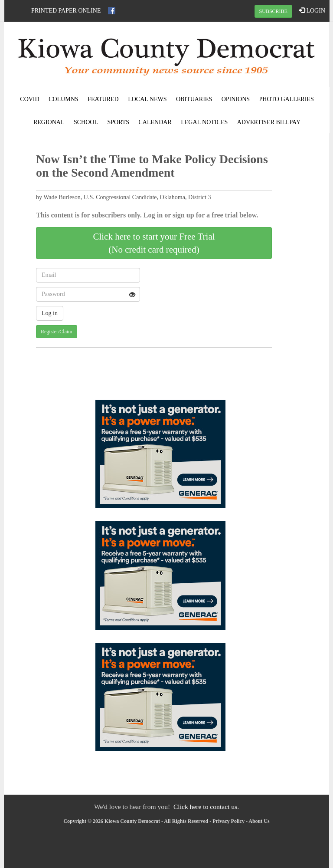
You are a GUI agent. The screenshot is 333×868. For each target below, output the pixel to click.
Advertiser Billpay (269, 122)
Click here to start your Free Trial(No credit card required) (154, 243)
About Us (259, 821)
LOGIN (312, 10)
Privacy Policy (229, 821)
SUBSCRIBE (273, 11)
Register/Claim (57, 332)
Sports (119, 122)
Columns (63, 99)
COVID (29, 99)
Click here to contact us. (206, 807)
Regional (49, 122)
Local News (147, 99)
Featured (103, 99)
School (86, 122)
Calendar (155, 122)
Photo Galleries (287, 99)
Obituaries (194, 99)
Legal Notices (204, 122)
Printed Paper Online (66, 11)
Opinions (236, 99)
